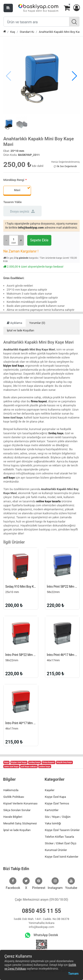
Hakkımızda (11, 790)
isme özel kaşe (11, 766)
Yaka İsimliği (53, 823)
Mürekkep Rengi (14, 180)
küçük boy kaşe (64, 762)
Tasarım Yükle (13, 202)
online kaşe (45, 766)
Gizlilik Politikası (14, 797)
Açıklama (14, 323)
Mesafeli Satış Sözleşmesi (20, 823)
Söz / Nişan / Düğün (58, 817)
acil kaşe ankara (29, 766)
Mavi (17, 190)
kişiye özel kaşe (14, 366)
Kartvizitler (52, 810)
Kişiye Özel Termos (57, 803)
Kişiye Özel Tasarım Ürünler (62, 830)
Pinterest (39, 884)
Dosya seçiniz (22, 211)
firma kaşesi (39, 401)
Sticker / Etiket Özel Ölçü (61, 843)
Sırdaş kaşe (56, 433)
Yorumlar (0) (37, 323)
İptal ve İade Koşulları (20, 330)
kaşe (7, 762)
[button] (76, 8)
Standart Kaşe (27, 32)
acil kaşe (9, 478)
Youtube (71, 884)
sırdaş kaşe (35, 762)
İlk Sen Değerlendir (65, 166)
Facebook (13, 884)
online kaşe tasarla (48, 501)
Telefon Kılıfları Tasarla (60, 837)
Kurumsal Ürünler (56, 850)
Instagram (55, 884)
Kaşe (13, 32)
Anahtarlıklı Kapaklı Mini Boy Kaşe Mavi (59, 32)
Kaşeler (50, 790)
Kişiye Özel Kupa (56, 797)
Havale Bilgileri (13, 817)
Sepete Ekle (39, 240)
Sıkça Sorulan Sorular (17, 810)
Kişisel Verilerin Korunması (20, 803)
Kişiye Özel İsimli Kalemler (62, 857)
